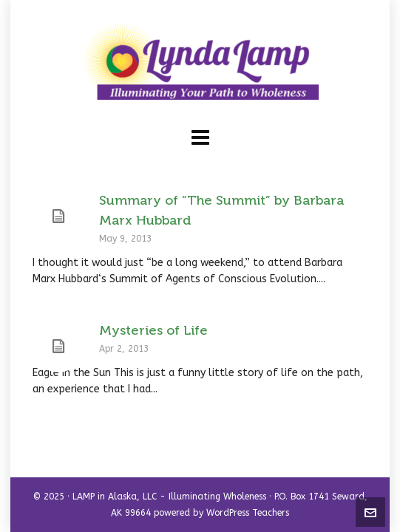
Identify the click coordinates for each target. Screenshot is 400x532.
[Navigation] (200, 138)
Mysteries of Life (153, 330)
